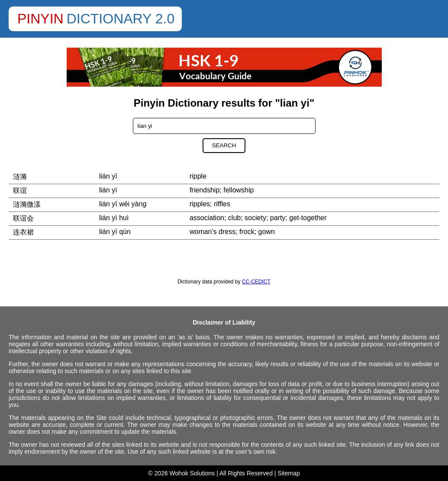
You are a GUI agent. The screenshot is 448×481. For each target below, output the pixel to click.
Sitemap (288, 473)
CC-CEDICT (256, 282)
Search (224, 145)
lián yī (108, 176)
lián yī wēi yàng (123, 204)
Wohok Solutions (192, 473)
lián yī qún (115, 232)
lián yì (108, 190)
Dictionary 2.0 (121, 19)
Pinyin (40, 19)
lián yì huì (114, 218)
